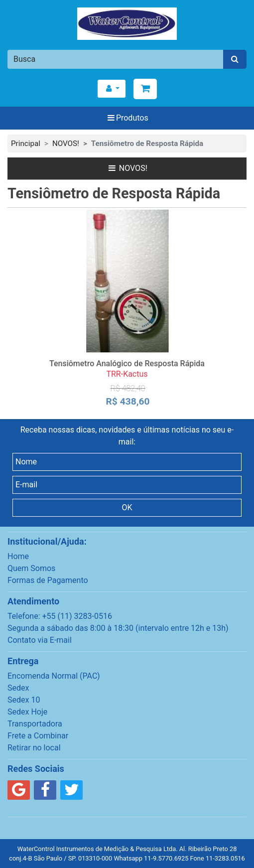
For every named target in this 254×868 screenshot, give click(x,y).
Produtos (127, 118)
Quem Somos (31, 568)
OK (127, 507)
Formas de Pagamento (48, 580)
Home (18, 556)
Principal (26, 144)
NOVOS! (66, 144)
